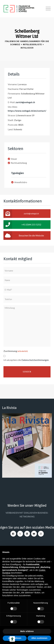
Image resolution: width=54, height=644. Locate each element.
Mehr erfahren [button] (27, 631)
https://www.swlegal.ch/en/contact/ (27, 111)
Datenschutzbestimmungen (35, 360)
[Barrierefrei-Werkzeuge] (12, 639)
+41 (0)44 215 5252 (22, 225)
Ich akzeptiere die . (26, 360)
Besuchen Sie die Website (24, 236)
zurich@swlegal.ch (25, 102)
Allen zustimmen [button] (39, 638)
